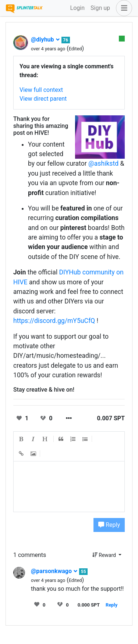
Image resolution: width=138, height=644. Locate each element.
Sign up (100, 8)
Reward (105, 555)
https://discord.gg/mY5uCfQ (54, 321)
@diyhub (45, 39)
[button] (123, 8)
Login (77, 8)
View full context (41, 90)
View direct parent (43, 99)
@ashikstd (103, 163)
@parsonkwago (54, 571)
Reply (109, 525)
